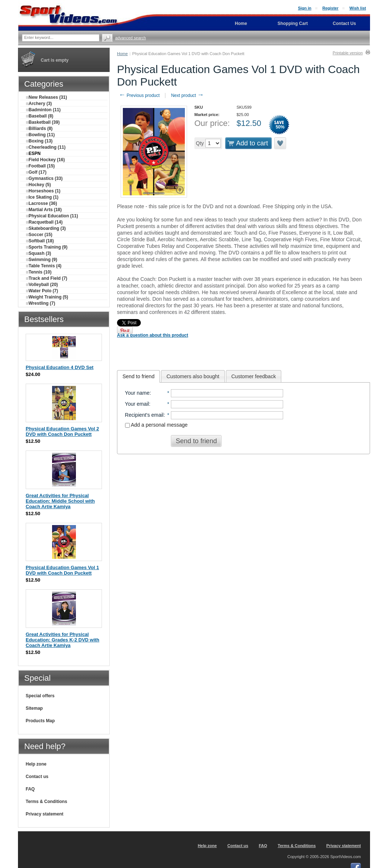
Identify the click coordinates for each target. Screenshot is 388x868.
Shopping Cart (293, 23)
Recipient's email (144, 415)
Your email (137, 404)
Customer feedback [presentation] (254, 376)
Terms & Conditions (46, 802)
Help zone (36, 764)
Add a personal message (156, 425)
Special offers (40, 696)
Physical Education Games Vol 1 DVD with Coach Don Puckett (62, 570)
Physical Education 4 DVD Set (60, 367)
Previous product (139, 95)
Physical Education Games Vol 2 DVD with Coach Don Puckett (62, 431)
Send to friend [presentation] (138, 376)
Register (330, 8)
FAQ (30, 789)
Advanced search (131, 38)
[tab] (138, 376)
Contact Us (344, 23)
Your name (137, 393)
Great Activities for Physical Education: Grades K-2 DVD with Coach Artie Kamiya (63, 640)
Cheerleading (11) (46, 147)
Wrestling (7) (41, 303)
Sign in (305, 8)
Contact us (37, 777)
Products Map (40, 721)
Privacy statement (45, 814)
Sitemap (34, 708)
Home (122, 54)
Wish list (358, 8)
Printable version (348, 53)
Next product (187, 95)
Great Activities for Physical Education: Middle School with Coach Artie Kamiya (60, 501)
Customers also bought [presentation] (193, 376)
